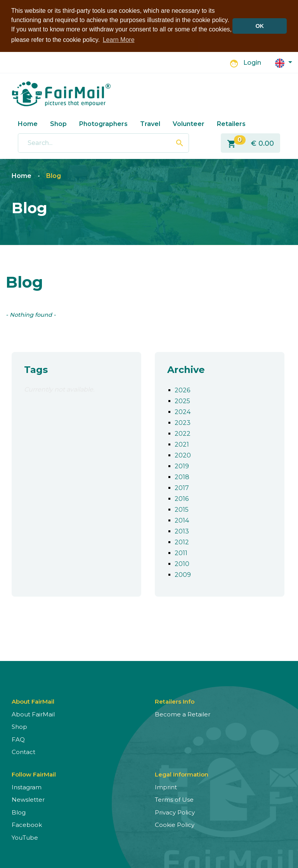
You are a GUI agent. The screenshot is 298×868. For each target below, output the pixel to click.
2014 (182, 519)
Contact (23, 751)
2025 (182, 399)
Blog (54, 175)
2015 (182, 508)
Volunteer (189, 122)
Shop (58, 122)
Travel (150, 122)
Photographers (103, 122)
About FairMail (33, 713)
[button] (284, 61)
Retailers (231, 122)
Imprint (166, 786)
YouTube (25, 836)
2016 (182, 497)
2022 (183, 432)
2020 (183, 454)
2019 (182, 465)
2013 (182, 530)
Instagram (27, 786)
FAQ (18, 738)
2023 (183, 421)
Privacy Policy (175, 811)
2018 (182, 475)
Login (252, 61)
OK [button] (260, 26)
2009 (183, 573)
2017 (182, 486)
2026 (182, 389)
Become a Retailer (183, 713)
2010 (182, 562)
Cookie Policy (175, 824)
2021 (182, 443)
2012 (182, 541)
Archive (186, 368)
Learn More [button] (119, 40)
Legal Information (182, 773)
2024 (183, 410)
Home (28, 122)
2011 (181, 551)
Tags (36, 368)
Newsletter (28, 798)
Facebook (27, 824)
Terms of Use (174, 798)
